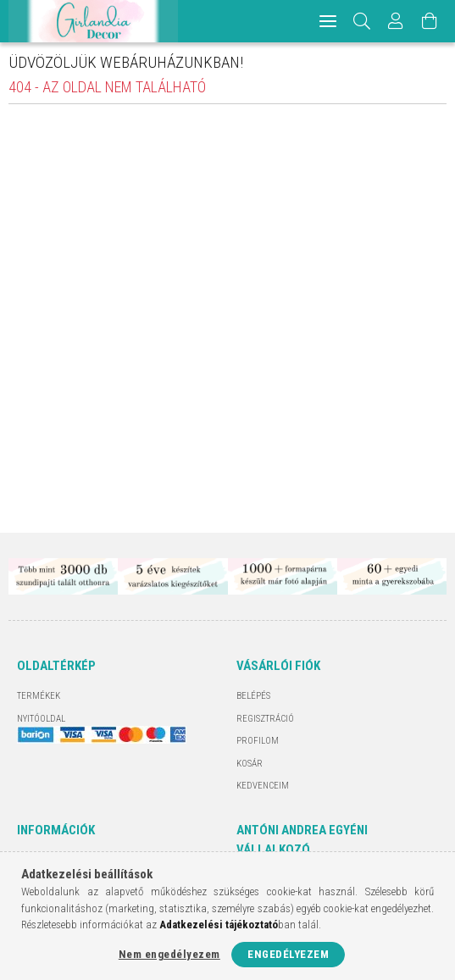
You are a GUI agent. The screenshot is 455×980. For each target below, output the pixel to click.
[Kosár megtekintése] (430, 21)
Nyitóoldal (41, 719)
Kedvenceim (263, 786)
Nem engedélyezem (169, 954)
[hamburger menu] (328, 21)
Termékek (39, 696)
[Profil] (396, 21)
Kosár (250, 764)
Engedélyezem (288, 954)
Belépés (253, 696)
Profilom (258, 741)
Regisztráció (265, 719)
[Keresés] (362, 21)
